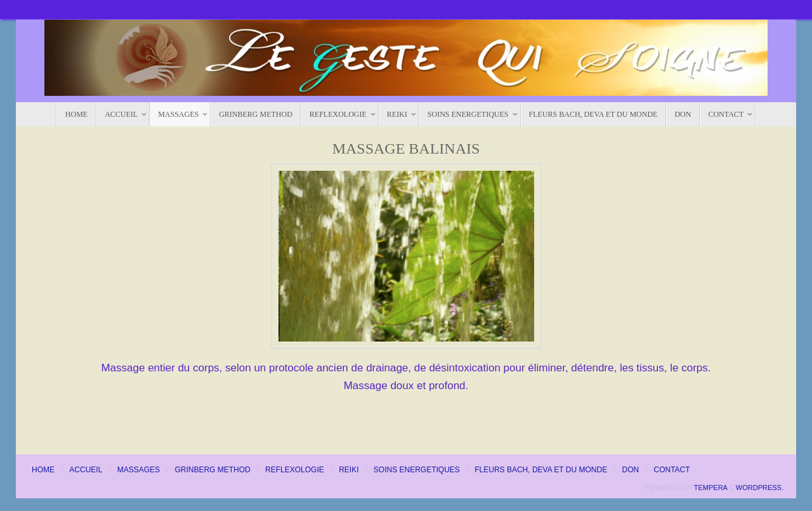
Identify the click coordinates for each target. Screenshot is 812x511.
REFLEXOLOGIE (295, 470)
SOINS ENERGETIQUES (417, 470)
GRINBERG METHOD (212, 470)
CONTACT (672, 470)
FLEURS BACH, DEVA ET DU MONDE (541, 470)
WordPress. (760, 488)
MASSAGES (139, 470)
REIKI (349, 470)
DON (630, 470)
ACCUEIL (86, 470)
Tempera (711, 488)
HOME (43, 470)
